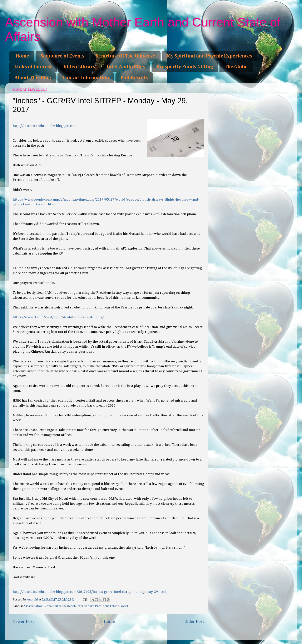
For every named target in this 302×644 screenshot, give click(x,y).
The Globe (236, 67)
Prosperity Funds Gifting (185, 67)
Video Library (79, 67)
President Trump (107, 606)
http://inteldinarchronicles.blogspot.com (45, 126)
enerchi (33, 600)
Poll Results (134, 78)
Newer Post (23, 622)
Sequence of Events (63, 56)
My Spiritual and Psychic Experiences (209, 56)
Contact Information (86, 78)
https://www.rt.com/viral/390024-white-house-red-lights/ (58, 317)
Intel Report (85, 606)
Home (22, 56)
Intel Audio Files (126, 67)
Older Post (194, 622)
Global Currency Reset (60, 606)
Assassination (33, 606)
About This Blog (33, 78)
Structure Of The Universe (126, 56)
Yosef (124, 606)
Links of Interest (33, 67)
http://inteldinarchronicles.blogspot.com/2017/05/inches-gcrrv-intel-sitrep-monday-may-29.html (89, 592)
